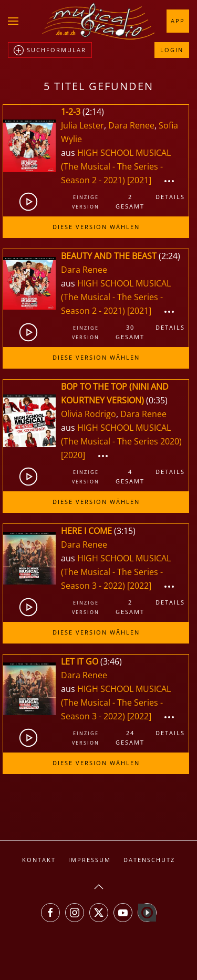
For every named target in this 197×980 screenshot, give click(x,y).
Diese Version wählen (96, 227)
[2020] (73, 455)
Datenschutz (149, 860)
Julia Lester (82, 125)
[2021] (139, 180)
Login (172, 50)
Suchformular (50, 51)
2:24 (169, 256)
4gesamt (130, 476)
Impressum (90, 860)
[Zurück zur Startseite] (99, 21)
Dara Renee (131, 125)
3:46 (111, 661)
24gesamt (130, 738)
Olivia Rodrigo (89, 414)
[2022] (139, 586)
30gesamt (130, 332)
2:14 (93, 112)
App (178, 21)
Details (170, 197)
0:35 (157, 400)
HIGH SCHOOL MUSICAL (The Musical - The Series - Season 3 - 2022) (116, 572)
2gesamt (130, 201)
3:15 (125, 531)
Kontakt (39, 860)
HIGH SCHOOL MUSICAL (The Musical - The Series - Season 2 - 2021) (116, 166)
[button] (13, 21)
